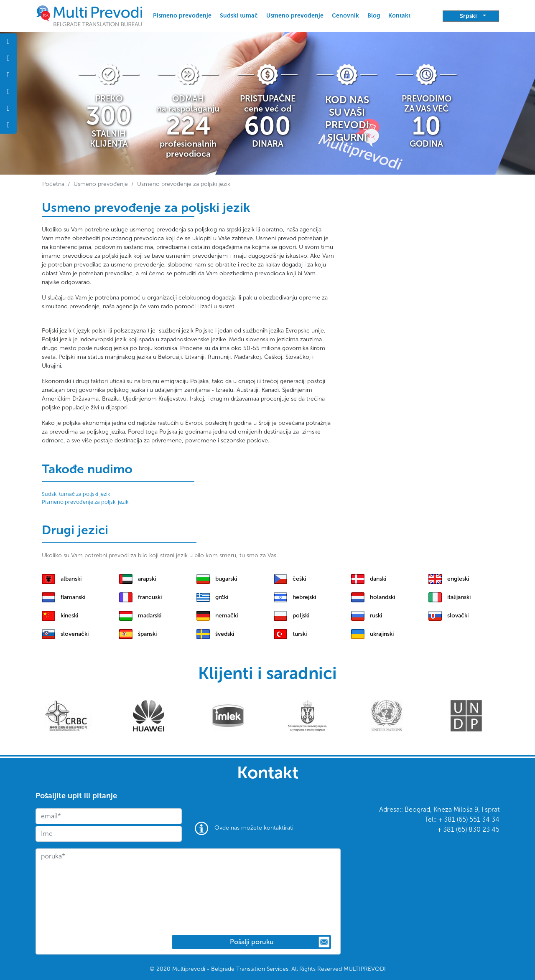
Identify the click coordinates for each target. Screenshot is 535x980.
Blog (374, 16)
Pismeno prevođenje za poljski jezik (85, 502)
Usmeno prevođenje (295, 16)
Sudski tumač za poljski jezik (76, 494)
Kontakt (399, 16)
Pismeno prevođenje (182, 16)
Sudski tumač (239, 16)
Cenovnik (345, 16)
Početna (53, 184)
